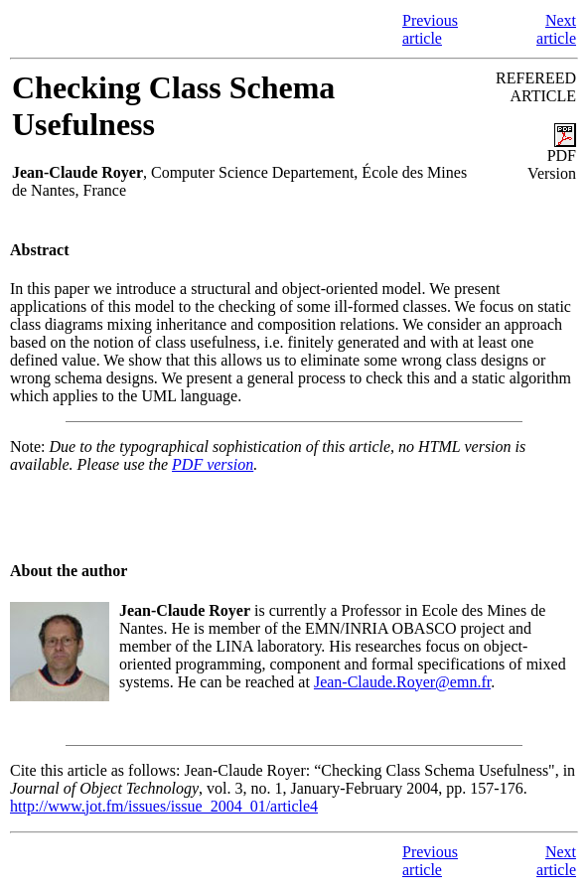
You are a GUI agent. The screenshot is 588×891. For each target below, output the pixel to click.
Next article (556, 29)
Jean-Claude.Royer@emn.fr (402, 682)
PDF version (213, 464)
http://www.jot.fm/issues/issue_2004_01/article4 (164, 806)
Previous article (430, 29)
